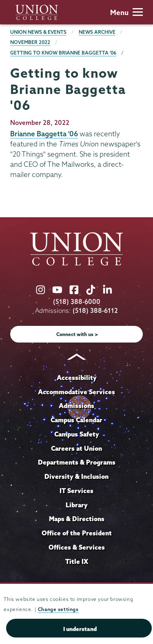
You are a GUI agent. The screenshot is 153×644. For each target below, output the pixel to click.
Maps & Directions (77, 519)
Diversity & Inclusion (76, 476)
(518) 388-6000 (77, 302)
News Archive (97, 32)
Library (77, 505)
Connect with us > (77, 334)
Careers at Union (76, 448)
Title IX (77, 561)
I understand (80, 629)
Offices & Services (77, 547)
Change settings (58, 609)
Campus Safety (77, 434)
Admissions (76, 406)
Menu (126, 12)
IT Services (76, 491)
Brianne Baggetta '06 (44, 134)
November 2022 (30, 42)
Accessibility (77, 378)
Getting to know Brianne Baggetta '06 (63, 53)
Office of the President (77, 533)
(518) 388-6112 (95, 311)
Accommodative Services (76, 392)
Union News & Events (38, 32)
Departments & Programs (77, 462)
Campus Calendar (76, 420)
